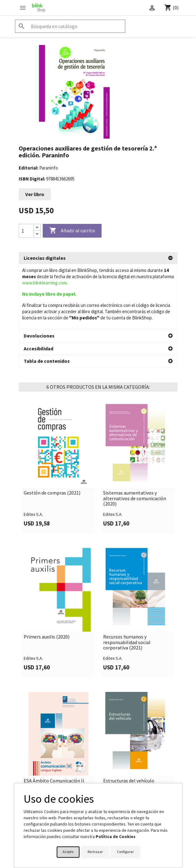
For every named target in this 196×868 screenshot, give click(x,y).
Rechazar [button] (95, 852)
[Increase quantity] (37, 227)
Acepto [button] (68, 852)
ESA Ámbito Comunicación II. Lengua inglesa (54, 718)
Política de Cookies (116, 836)
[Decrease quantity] (37, 234)
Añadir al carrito (72, 231)
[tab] (98, 258)
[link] (58, 403)
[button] (98, 258)
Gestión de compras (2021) (52, 428)
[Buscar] (70, 26)
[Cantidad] (26, 231)
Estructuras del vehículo (129, 716)
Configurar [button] (125, 852)
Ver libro (35, 194)
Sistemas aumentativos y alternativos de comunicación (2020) (135, 433)
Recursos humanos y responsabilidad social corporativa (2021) (127, 577)
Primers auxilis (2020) (47, 572)
